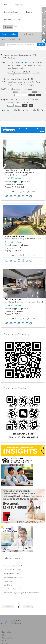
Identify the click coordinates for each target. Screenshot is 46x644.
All (8, 55)
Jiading (22, 68)
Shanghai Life (18, 5)
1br (12, 110)
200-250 (11, 103)
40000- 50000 (37, 92)
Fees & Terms (8, 585)
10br (9, 113)
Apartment (14, 55)
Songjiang (31, 65)
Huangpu (24, 63)
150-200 (35, 100)
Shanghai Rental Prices (11, 574)
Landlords (8, 20)
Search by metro (27, 34)
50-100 (19, 100)
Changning (39, 63)
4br (23, 110)
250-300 (19, 103)
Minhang (39, 65)
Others (25, 75)
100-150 (26, 100)
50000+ (10, 95)
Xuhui (18, 63)
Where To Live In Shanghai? (13, 566)
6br (31, 110)
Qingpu (10, 65)
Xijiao (23, 85)
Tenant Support (8, 581)
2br (16, 110)
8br (38, 110)
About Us (20, 20)
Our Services (7, 641)
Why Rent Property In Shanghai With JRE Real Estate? (21, 593)
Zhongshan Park (30, 82)
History (5, 635)
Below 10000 (15, 89)
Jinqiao (19, 79)
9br (42, 110)
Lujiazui (13, 79)
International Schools (11, 12)
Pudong (31, 63)
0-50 (12, 100)
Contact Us (8, 27)
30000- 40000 (25, 92)
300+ (26, 103)
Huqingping (30, 85)
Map (21, 39)
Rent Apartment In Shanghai (13, 570)
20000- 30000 (13, 92)
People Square (17, 72)
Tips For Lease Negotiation (13, 578)
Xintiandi (27, 72)
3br (19, 110)
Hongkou (17, 65)
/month (13, 179)
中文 (16, 27)
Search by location (9, 34)
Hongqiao (11, 85)
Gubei (18, 85)
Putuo (9, 68)
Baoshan (15, 68)
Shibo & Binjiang (14, 75)
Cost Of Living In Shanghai (12, 589)
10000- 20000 (27, 89)
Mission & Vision (8, 638)
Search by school (8, 39)
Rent (6, 5)
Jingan (13, 63)
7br (35, 110)
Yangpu (24, 65)
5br (27, 110)
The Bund (36, 72)
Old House (11, 58)
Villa (35, 55)
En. (20, 27)
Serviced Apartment (26, 55)
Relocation (28, 12)
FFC (32, 79)
